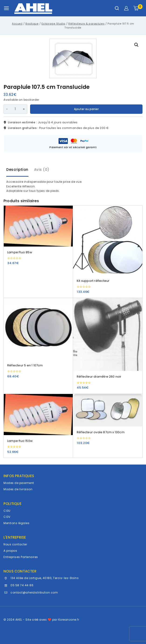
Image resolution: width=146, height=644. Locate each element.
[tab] (17, 170)
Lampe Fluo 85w (20, 252)
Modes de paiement (19, 483)
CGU (7, 511)
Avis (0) (42, 170)
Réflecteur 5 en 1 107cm (25, 365)
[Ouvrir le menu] (6, 8)
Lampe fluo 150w (20, 441)
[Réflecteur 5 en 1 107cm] (38, 329)
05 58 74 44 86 (22, 585)
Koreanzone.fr (69, 620)
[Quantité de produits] (15, 109)
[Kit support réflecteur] (108, 240)
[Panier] (138, 8)
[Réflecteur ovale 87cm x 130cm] (108, 410)
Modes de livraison (18, 489)
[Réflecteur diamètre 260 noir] (108, 334)
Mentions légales (16, 523)
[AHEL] (33, 8)
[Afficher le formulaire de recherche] (117, 8)
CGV (7, 517)
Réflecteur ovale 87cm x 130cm (101, 432)
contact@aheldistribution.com (34, 592)
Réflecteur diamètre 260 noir (99, 377)
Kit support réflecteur (93, 281)
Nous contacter (15, 544)
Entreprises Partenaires (21, 557)
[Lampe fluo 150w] (38, 415)
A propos (10, 551)
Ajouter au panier (86, 109)
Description (17, 170)
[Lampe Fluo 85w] (38, 226)
